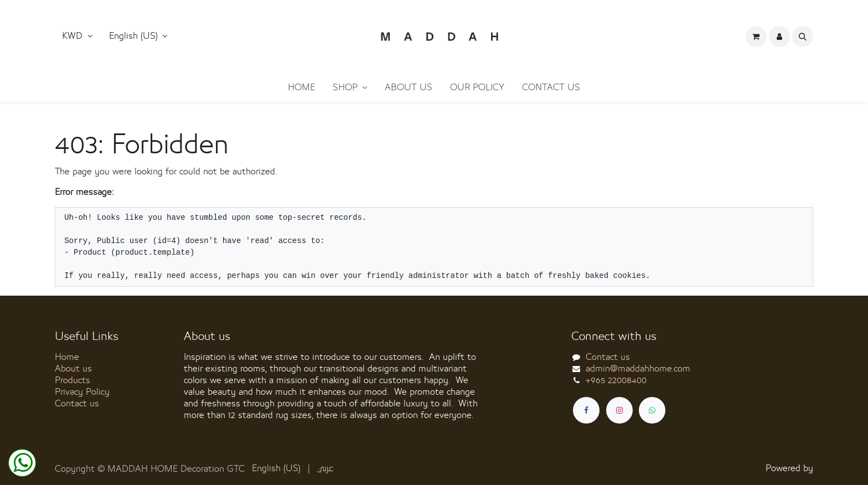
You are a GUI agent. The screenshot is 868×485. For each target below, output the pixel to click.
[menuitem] (301, 88)
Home (67, 357)
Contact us (77, 404)
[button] (138, 37)
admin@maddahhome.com (638, 369)
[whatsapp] (652, 410)
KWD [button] (74, 36)
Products (73, 380)
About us (73, 369)
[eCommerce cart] (756, 37)
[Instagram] (619, 410)
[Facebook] (586, 410)
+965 (616, 380)
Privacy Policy (82, 392)
